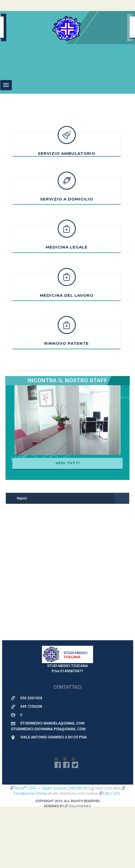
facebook (58, 824)
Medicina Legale (67, 307)
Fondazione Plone (30, 853)
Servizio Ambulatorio (67, 213)
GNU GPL (112, 853)
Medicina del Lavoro (67, 355)
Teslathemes (79, 866)
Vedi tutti (68, 522)
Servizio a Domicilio (67, 259)
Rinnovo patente (67, 403)
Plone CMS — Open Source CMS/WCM (51, 848)
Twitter (75, 824)
